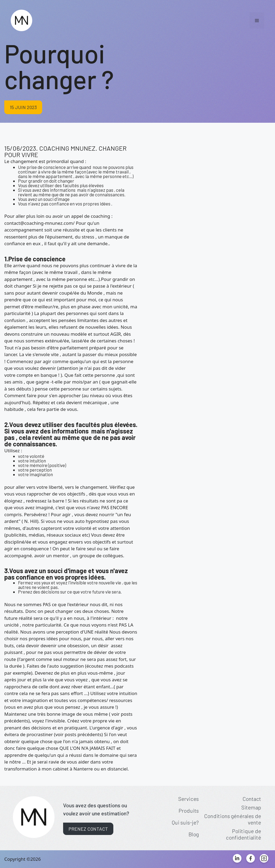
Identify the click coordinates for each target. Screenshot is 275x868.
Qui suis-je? (185, 822)
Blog (194, 834)
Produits (189, 811)
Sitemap (251, 807)
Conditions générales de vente (233, 819)
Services (189, 799)
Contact (252, 799)
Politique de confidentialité (243, 834)
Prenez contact (88, 829)
